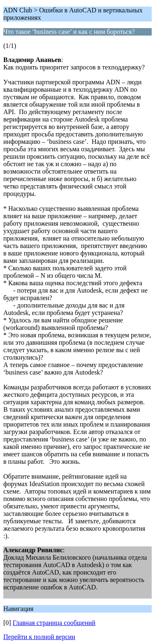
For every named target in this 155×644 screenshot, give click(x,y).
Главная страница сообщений (54, 623)
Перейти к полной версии (39, 637)
